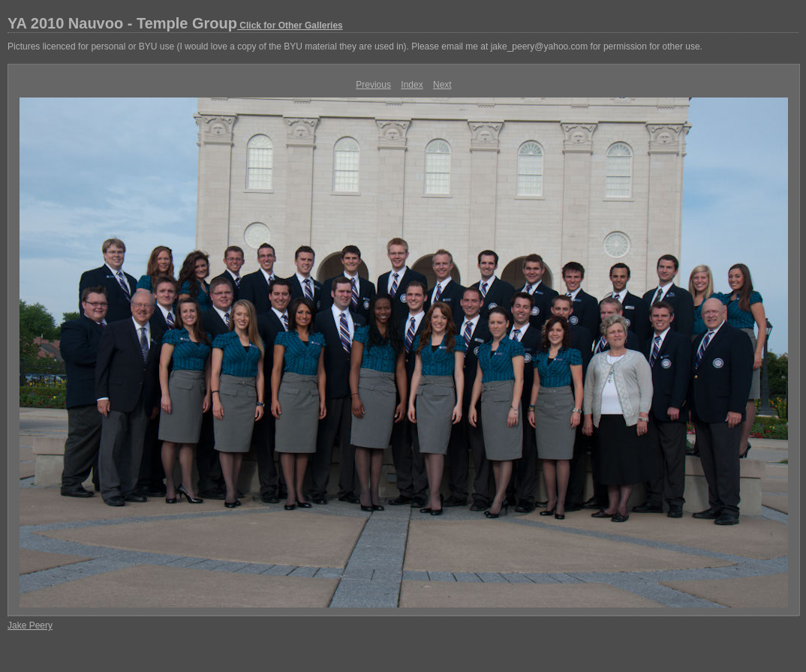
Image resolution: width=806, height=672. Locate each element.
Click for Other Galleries (290, 25)
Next (442, 85)
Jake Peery (30, 625)
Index (412, 85)
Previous (373, 85)
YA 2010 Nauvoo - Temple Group (175, 23)
